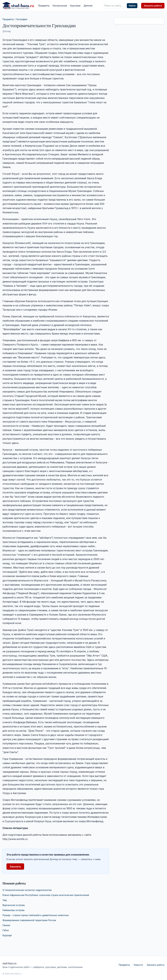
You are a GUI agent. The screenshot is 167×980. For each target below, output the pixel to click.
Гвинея (6, 925)
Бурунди (7, 935)
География (22, 19)
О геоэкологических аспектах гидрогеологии (27, 890)
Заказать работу (153, 6)
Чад (5, 900)
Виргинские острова (14, 905)
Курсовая (75, 6)
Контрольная (60, 6)
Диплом (88, 6)
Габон (6, 930)
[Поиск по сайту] (114, 6)
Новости (138, 965)
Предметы (44, 6)
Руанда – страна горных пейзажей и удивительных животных (36, 915)
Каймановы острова (13, 910)
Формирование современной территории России (29, 920)
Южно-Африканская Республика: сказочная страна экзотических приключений (46, 895)
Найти (132, 6)
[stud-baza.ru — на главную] (18, 6)
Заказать (15, 867)
